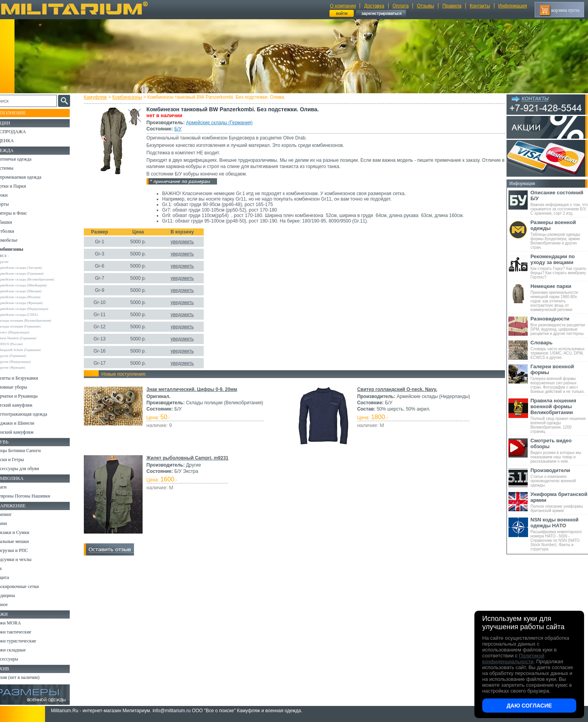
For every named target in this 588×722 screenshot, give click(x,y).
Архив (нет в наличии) (28, 677)
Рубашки (14, 222)
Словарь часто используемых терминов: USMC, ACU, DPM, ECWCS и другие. (559, 350)
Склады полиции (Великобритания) (36, 320)
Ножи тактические (24, 632)
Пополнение (21, 113)
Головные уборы (22, 387)
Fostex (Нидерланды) (25, 332)
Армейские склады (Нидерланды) (34, 309)
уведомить (185, 242)
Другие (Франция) (23, 367)
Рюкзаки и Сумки (23, 532)
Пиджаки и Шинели (25, 423)
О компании (343, 6)
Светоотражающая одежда (32, 414)
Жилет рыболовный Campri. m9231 (190, 458)
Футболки (15, 231)
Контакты (480, 6)
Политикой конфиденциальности (513, 659)
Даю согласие (529, 706)
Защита (13, 577)
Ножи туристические (26, 641)
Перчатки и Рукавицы (27, 396)
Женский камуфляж (25, 432)
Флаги (12, 487)
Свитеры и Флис (22, 213)
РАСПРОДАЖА (21, 132)
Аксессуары (17, 659)
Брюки (12, 195)
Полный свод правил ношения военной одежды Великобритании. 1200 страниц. (559, 416)
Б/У (180, 129)
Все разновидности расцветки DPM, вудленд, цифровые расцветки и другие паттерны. (559, 326)
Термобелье (17, 240)
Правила (452, 6)
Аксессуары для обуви (28, 469)
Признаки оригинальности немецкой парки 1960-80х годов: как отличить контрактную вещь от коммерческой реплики (559, 298)
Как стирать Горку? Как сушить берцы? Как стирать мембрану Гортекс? (559, 266)
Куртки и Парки (21, 186)
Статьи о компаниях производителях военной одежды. (559, 477)
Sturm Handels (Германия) (28, 338)
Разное (12, 604)
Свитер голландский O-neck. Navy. (397, 389)
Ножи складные (21, 650)
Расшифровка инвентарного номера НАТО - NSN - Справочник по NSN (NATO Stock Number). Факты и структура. (559, 534)
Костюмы (15, 168)
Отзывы (425, 6)
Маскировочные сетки (28, 586)
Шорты (13, 204)
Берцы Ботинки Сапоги (29, 451)
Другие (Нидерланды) (25, 362)
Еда (9, 568)
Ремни (12, 523)
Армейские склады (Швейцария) (33, 285)
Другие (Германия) (23, 356)
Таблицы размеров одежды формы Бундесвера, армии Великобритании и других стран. (559, 234)
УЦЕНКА (15, 141)
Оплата (401, 6)
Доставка (374, 6)
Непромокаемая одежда (29, 177)
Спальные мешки (23, 541)
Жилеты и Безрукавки (27, 378)
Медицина (16, 595)
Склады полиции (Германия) (30, 326)
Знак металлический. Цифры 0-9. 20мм (194, 389)
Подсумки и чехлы (24, 559)
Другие (14, 262)
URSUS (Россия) (22, 344)
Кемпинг (14, 514)
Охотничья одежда (24, 159)
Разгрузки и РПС (22, 550)
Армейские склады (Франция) (32, 303)
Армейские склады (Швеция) (31, 291)
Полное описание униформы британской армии (559, 502)
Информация (513, 6)
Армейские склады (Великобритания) (37, 279)
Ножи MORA (19, 623)
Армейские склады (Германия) (222, 123)
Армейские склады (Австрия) (31, 268)
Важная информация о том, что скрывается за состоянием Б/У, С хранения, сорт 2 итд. (559, 203)
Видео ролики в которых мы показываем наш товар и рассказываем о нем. (559, 451)
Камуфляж (98, 97)
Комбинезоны (130, 97)
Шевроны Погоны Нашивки (33, 496)
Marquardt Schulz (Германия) (30, 350)
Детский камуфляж (25, 405)
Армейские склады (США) (29, 315)
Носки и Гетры (20, 460)
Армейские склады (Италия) (30, 297)
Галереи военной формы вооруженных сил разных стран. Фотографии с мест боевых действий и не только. (559, 379)
